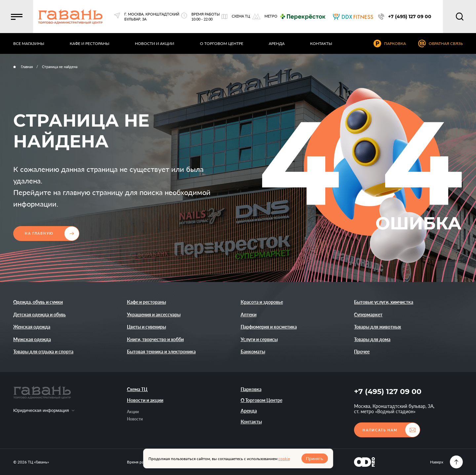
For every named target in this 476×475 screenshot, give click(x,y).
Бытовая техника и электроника (161, 352)
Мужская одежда (32, 339)
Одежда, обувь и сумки (38, 302)
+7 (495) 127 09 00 (388, 392)
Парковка (251, 389)
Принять (314, 459)
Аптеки (249, 315)
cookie (284, 459)
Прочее (362, 352)
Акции (133, 412)
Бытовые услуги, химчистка (384, 302)
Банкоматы (253, 352)
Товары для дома (372, 339)
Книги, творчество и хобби (155, 339)
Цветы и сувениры (146, 327)
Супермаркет (368, 315)
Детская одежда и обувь (40, 315)
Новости (135, 419)
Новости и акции (145, 400)
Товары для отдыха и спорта (43, 352)
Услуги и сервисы (259, 339)
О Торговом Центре (261, 400)
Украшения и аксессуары (154, 315)
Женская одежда (32, 327)
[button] (17, 17)
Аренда (249, 411)
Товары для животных (377, 327)
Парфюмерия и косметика (269, 327)
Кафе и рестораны (146, 302)
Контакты (251, 422)
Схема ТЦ (137, 389)
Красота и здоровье (262, 302)
